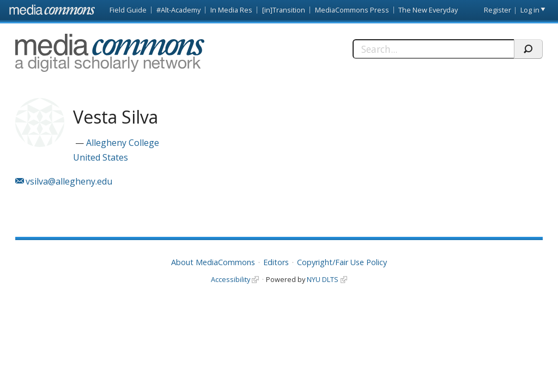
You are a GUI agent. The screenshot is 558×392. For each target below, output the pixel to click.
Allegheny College (123, 143)
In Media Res (231, 10)
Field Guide (128, 10)
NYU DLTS (323, 279)
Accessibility (231, 279)
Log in (530, 10)
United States (101, 157)
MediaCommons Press (352, 10)
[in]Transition (284, 10)
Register (498, 10)
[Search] (433, 49)
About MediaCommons (213, 262)
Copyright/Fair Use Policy (342, 262)
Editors (276, 262)
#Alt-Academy (178, 10)
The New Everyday (428, 10)
